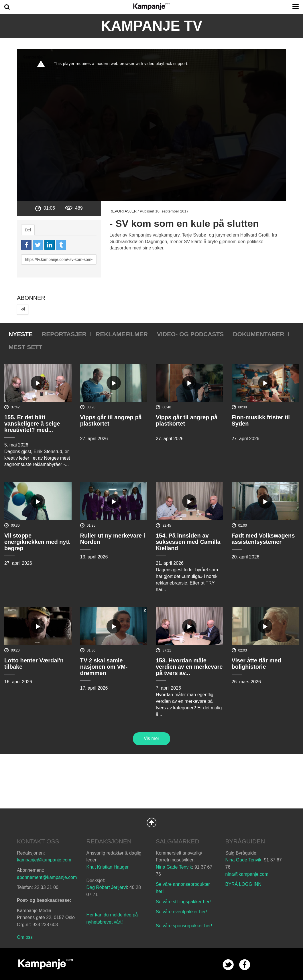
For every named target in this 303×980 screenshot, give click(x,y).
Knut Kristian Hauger (108, 867)
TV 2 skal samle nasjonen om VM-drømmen (104, 667)
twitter (228, 965)
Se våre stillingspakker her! (184, 902)
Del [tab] (28, 230)
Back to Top (151, 822)
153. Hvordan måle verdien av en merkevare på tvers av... (189, 667)
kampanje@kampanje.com (44, 860)
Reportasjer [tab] (64, 334)
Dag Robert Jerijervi (107, 887)
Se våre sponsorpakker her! (184, 926)
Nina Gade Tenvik (174, 867)
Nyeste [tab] (21, 334)
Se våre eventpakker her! (181, 912)
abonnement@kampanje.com (47, 877)
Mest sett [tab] (25, 347)
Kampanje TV (152, 26)
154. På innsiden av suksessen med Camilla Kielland (188, 542)
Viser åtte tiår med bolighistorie (256, 664)
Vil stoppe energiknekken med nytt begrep (37, 542)
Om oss (25, 937)
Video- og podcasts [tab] (190, 334)
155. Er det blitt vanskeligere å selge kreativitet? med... (32, 424)
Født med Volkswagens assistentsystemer (263, 539)
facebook (245, 965)
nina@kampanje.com (247, 874)
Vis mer (151, 738)
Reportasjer (123, 211)
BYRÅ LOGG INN (243, 884)
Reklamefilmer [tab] (122, 334)
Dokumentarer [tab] (258, 334)
